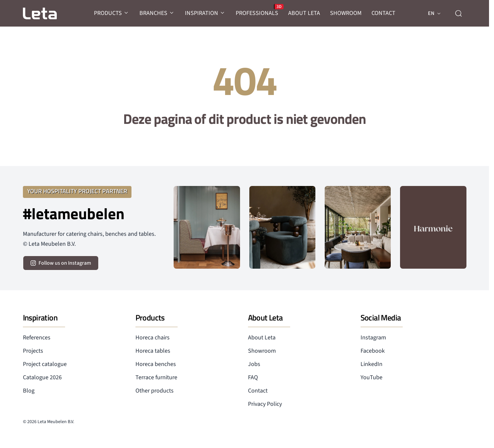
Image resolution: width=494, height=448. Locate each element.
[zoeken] (458, 13)
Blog (29, 391)
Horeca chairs (153, 338)
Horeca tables (153, 351)
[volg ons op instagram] (61, 263)
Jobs (254, 364)
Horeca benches (156, 364)
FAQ (253, 377)
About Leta (262, 338)
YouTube (371, 377)
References (37, 338)
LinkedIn (371, 364)
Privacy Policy (265, 404)
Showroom (262, 351)
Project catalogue (45, 364)
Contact (258, 391)
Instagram (373, 338)
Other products (155, 391)
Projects (33, 351)
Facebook (373, 351)
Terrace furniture (156, 377)
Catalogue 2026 (42, 377)
